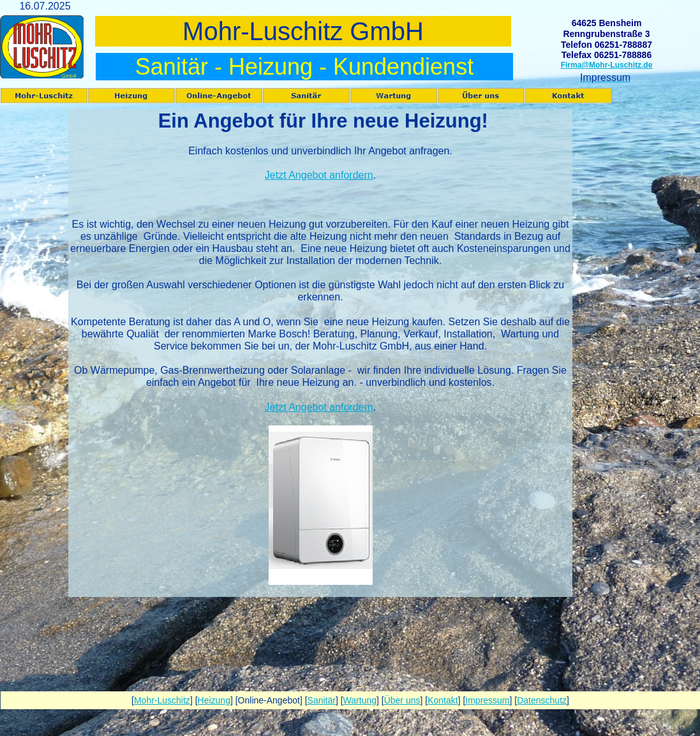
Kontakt (443, 700)
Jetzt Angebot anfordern (319, 175)
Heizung (214, 700)
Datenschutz (542, 700)
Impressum (487, 700)
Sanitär (322, 700)
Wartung (360, 700)
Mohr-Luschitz (162, 700)
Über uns (402, 700)
